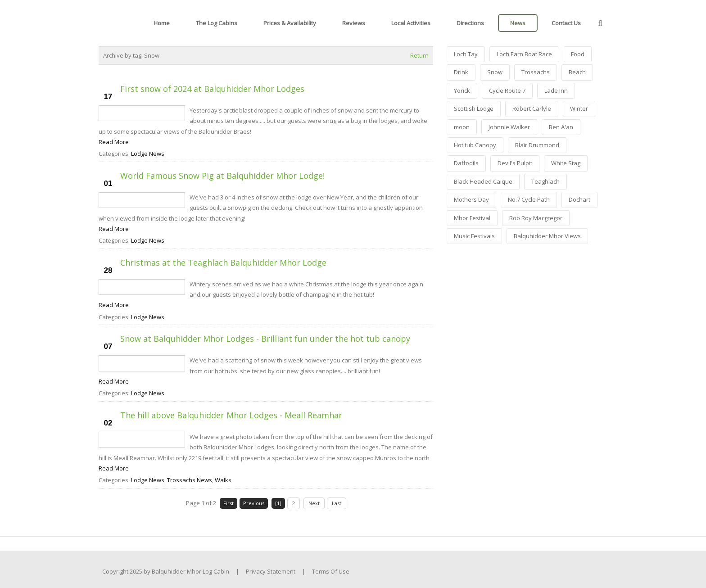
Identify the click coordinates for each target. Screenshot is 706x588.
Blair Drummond (537, 145)
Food (578, 54)
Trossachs (536, 72)
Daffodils (466, 163)
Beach (577, 72)
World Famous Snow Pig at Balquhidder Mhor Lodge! (222, 176)
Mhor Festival (472, 218)
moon (462, 127)
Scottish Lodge (474, 109)
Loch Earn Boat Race (524, 54)
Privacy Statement (271, 571)
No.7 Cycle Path (529, 199)
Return (419, 55)
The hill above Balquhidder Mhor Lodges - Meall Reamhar (231, 415)
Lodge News (148, 154)
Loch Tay (466, 54)
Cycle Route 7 (507, 90)
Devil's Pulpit (515, 163)
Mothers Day (471, 199)
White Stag (566, 163)
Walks (223, 480)
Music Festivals (474, 236)
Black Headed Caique (483, 181)
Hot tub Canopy (475, 145)
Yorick (462, 90)
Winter (579, 109)
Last (337, 503)
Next (314, 503)
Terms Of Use (331, 571)
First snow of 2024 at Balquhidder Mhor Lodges (212, 89)
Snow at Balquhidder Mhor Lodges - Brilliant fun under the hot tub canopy (265, 339)
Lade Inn (556, 90)
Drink (461, 72)
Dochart (579, 199)
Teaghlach (545, 181)
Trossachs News (190, 480)
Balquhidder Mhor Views (547, 236)
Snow (495, 72)
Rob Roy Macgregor (536, 218)
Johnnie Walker (509, 127)
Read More (114, 142)
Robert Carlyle (532, 109)
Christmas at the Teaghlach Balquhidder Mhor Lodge (223, 262)
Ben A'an (561, 127)
